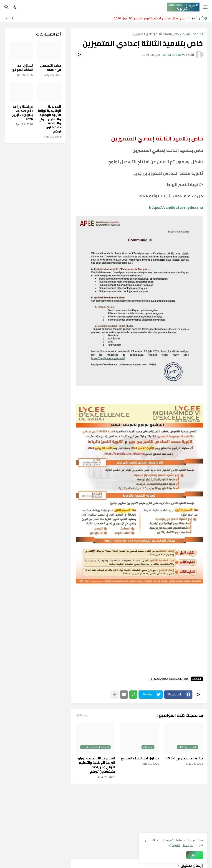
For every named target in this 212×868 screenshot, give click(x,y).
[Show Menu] (206, 7)
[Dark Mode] (15, 7)
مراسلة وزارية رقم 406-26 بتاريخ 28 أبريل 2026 (22, 113)
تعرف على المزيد (183, 845)
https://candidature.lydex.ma (176, 207)
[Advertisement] (139, 99)
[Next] (7, 18)
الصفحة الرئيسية (193, 34)
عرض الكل (82, 715)
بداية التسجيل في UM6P (184, 758)
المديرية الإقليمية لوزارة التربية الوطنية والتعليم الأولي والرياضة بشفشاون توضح (96, 765)
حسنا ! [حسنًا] (195, 855)
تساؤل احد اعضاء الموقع (140, 758)
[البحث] (6, 7)
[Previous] (13, 18)
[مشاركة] (79, 55)
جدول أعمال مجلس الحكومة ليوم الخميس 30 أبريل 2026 (148, 18)
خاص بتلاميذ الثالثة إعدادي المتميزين (156, 34)
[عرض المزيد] (115, 695)
